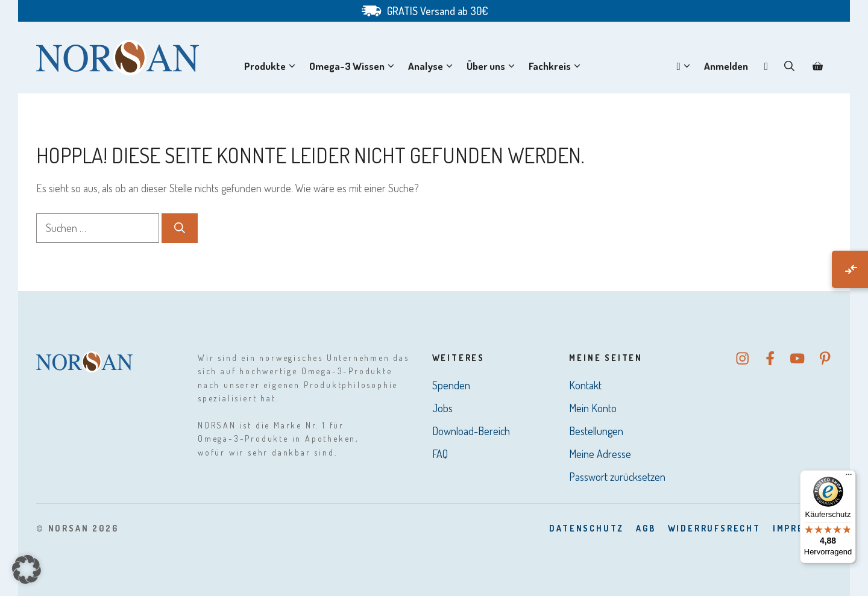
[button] (789, 66)
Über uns (493, 66)
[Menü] (849, 477)
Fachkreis (557, 66)
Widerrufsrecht (714, 528)
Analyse (433, 66)
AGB (646, 528)
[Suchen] (180, 228)
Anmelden (726, 66)
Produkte (272, 66)
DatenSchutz (587, 528)
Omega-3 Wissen (354, 66)
